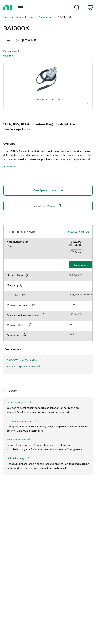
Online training (18, 458)
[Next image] (85, 79)
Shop (18, 17)
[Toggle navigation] (22, 8)
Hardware (31, 17)
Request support (19, 402)
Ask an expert (75, 232)
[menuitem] (77, 8)
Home (7, 17)
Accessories (49, 17)
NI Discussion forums (22, 421)
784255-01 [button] (9, 56)
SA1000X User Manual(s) (24, 360)
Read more (10, 166)
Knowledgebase (19, 439)
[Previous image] (11, 79)
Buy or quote (80, 265)
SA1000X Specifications (24, 366)
